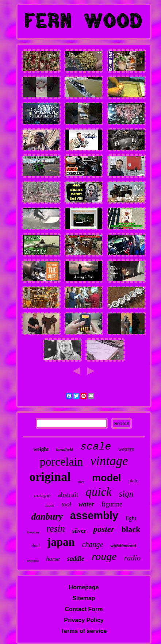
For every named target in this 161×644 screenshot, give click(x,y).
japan (61, 542)
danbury (47, 516)
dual (35, 546)
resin (56, 529)
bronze (33, 532)
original (50, 477)
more (50, 505)
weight (41, 449)
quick (98, 492)
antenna (33, 561)
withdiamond (123, 546)
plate (133, 481)
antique (42, 495)
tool (66, 504)
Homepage (84, 587)
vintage (109, 461)
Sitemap (84, 598)
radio (133, 558)
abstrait (68, 495)
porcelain (61, 462)
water (86, 504)
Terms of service (84, 631)
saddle (76, 559)
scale (96, 447)
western (126, 449)
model (107, 478)
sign (126, 494)
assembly (94, 516)
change (93, 544)
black (131, 529)
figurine (112, 504)
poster (104, 529)
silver (79, 531)
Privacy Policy (84, 620)
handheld (65, 450)
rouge (104, 556)
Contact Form (84, 609)
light (131, 518)
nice (81, 482)
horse (53, 559)
